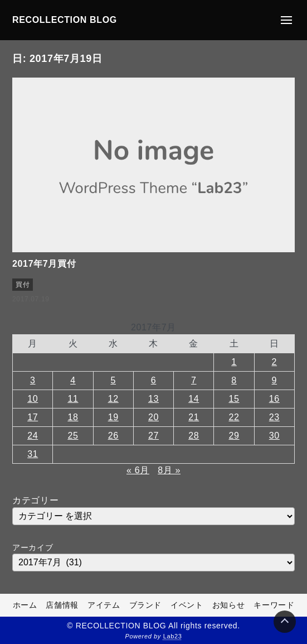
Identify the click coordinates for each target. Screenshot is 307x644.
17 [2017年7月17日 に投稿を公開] (33, 417)
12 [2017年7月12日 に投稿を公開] (113, 399)
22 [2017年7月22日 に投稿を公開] (234, 417)
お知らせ (229, 605)
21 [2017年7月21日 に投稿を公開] (194, 417)
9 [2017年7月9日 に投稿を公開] (275, 380)
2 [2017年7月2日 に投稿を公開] (275, 362)
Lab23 (173, 636)
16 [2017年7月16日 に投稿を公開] (274, 399)
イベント (187, 605)
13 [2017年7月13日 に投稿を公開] (153, 399)
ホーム (25, 605)
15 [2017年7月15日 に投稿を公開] (234, 399)
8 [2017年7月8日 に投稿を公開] (234, 380)
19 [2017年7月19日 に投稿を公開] (113, 417)
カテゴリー (35, 500)
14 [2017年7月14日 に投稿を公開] (194, 399)
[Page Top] (285, 622)
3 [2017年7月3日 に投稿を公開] (33, 380)
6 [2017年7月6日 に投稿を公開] (154, 380)
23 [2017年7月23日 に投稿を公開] (274, 417)
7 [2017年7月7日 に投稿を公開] (194, 380)
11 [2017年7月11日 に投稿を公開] (73, 399)
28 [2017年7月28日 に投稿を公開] (194, 436)
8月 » (169, 470)
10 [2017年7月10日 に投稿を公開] (33, 399)
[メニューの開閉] (286, 20)
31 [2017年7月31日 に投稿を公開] (33, 454)
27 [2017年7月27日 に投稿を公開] (153, 436)
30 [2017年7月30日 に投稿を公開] (274, 436)
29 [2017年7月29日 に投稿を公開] (234, 436)
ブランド (146, 605)
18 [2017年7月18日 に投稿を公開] (73, 417)
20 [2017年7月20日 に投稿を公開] (153, 417)
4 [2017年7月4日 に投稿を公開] (73, 380)
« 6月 (138, 470)
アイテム (104, 605)
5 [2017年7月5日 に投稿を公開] (113, 380)
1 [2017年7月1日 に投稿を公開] (234, 362)
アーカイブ (33, 547)
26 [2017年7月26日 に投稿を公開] (113, 436)
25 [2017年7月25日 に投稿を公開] (73, 436)
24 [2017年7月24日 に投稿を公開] (33, 436)
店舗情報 (62, 605)
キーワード (274, 605)
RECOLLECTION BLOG (65, 20)
